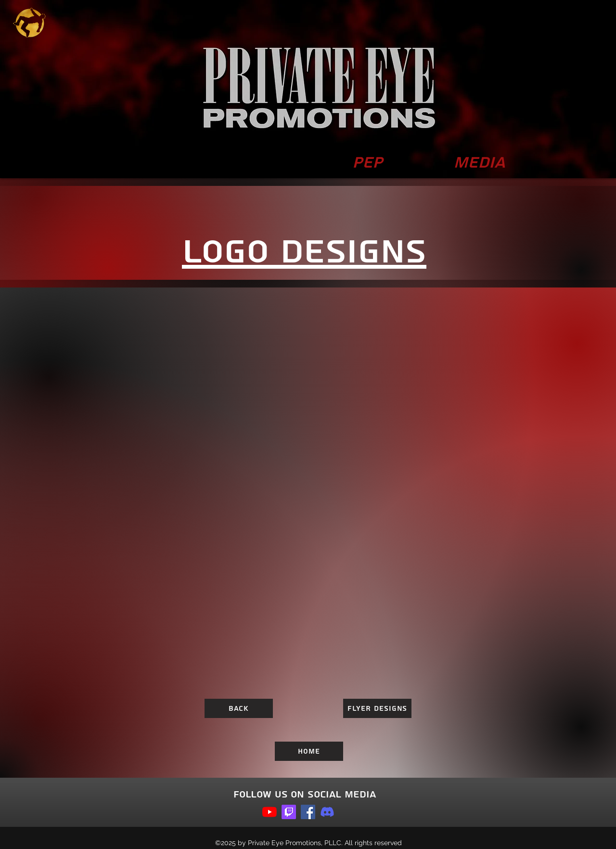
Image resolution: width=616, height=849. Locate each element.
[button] (479, 163)
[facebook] (308, 812)
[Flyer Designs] (377, 708)
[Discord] (327, 812)
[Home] (309, 751)
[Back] (239, 708)
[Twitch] (289, 812)
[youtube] (269, 812)
